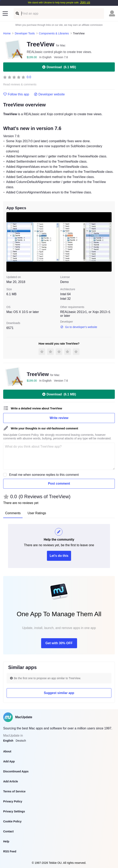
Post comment (59, 483)
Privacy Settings (14, 811)
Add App (9, 761)
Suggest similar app (59, 693)
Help (6, 841)
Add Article (11, 781)
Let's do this (59, 556)
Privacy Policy (13, 801)
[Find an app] (17, 13)
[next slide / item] (109, 242)
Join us (85, 2)
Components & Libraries (54, 33)
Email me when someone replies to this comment (44, 475)
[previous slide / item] (9, 242)
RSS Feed (10, 851)
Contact (8, 831)
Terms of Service (14, 791)
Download (59, 67)
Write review (59, 418)
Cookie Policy (12, 821)
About (7, 751)
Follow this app (16, 94)
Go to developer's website (79, 327)
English (8, 741)
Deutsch (21, 741)
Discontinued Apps (16, 771)
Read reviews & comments (20, 84)
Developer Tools (25, 33)
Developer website (49, 94)
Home (7, 33)
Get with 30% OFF (59, 643)
